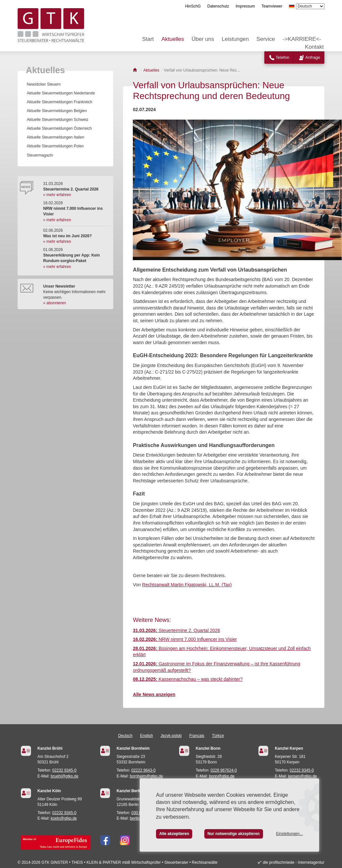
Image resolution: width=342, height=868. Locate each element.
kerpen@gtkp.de (303, 776)
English (146, 736)
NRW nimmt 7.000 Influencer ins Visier (185, 639)
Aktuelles (173, 39)
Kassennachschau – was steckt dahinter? (188, 679)
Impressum (245, 6)
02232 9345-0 (64, 770)
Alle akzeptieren (174, 834)
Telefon (283, 57)
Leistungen (235, 39)
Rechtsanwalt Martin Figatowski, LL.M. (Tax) (187, 585)
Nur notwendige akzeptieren (234, 834)
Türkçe (218, 736)
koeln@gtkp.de (64, 818)
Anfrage (313, 57)
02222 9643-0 (144, 770)
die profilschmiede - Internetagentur (294, 862)
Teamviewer (272, 6)
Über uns (203, 39)
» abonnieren (54, 303)
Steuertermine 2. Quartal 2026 (176, 630)
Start (148, 39)
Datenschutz (218, 6)
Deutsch (125, 736)
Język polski (171, 736)
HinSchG (193, 6)
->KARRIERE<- (302, 39)
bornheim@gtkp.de (147, 776)
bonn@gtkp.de (222, 776)
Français (197, 736)
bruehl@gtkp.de (64, 776)
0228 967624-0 (224, 770)
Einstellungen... (289, 834)
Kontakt (314, 47)
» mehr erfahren (57, 195)
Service (266, 39)
